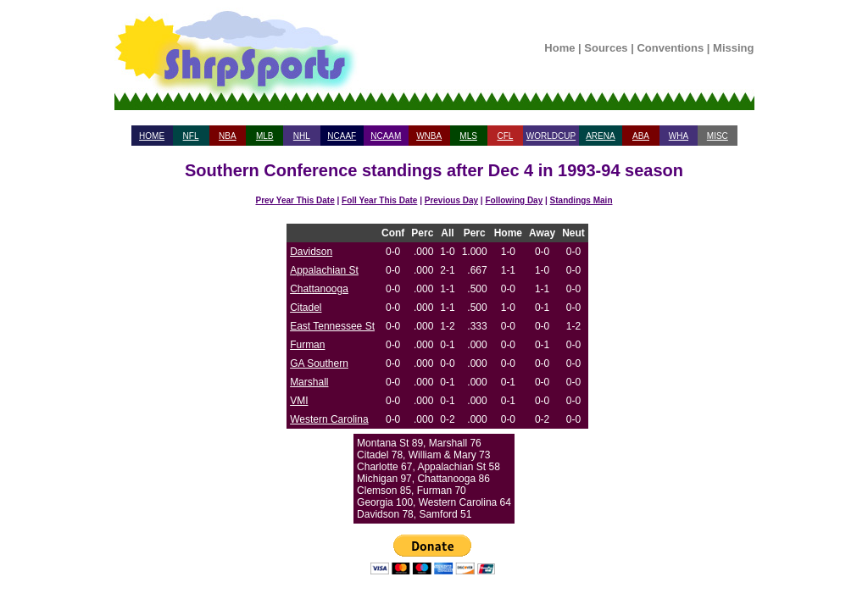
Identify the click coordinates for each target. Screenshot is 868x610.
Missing (733, 48)
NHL (302, 136)
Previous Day (451, 200)
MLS (468, 136)
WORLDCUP (551, 136)
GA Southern (319, 363)
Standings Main (581, 200)
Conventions (670, 48)
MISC (718, 136)
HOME (152, 136)
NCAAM (386, 136)
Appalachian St (324, 270)
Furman (307, 345)
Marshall (309, 382)
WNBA (429, 136)
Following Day (514, 200)
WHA (679, 136)
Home (559, 48)
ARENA (600, 136)
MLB (265, 136)
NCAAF (342, 136)
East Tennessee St (332, 326)
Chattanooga (319, 289)
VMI (299, 401)
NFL (191, 136)
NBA (228, 136)
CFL (505, 136)
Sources (606, 48)
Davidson (311, 252)
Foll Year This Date (379, 200)
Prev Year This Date (295, 200)
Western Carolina (329, 419)
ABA (641, 136)
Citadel (306, 308)
